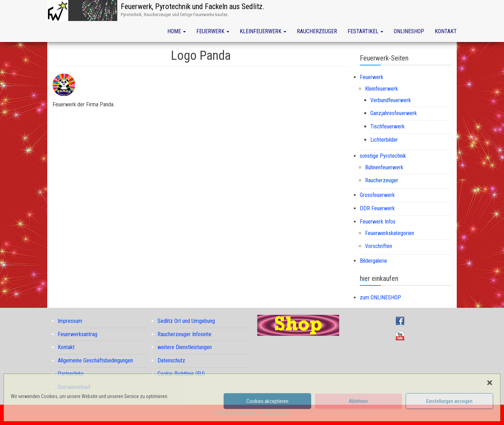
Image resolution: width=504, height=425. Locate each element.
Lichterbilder (384, 140)
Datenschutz (171, 360)
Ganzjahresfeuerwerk (394, 113)
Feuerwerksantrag (78, 334)
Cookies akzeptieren (267, 401)
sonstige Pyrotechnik (383, 156)
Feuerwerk (213, 31)
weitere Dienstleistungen (185, 347)
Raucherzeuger (317, 31)
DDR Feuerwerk (377, 208)
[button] (490, 383)
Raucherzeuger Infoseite (184, 334)
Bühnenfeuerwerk (384, 167)
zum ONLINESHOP (380, 297)
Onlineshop (409, 31)
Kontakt (446, 31)
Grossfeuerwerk (377, 195)
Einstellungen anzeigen (449, 401)
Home (177, 31)
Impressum (70, 321)
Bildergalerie (373, 261)
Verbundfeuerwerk (391, 100)
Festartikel (365, 31)
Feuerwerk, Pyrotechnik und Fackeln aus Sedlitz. (193, 6)
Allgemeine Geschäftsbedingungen (95, 360)
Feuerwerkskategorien (390, 233)
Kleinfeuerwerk (263, 31)
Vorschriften (379, 246)
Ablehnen (358, 401)
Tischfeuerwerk (387, 126)
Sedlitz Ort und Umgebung (186, 321)
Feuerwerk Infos (378, 222)
